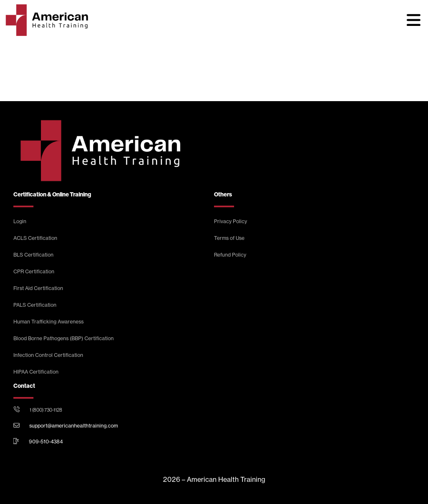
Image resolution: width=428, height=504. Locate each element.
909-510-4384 (46, 442)
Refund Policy (230, 255)
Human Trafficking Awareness (48, 322)
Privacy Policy (231, 221)
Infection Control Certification (48, 355)
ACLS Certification (35, 238)
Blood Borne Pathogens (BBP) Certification (64, 338)
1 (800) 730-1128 (46, 410)
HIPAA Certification (36, 372)
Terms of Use (229, 238)
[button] (413, 20)
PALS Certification (35, 305)
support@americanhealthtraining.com (74, 426)
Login (20, 221)
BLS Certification (33, 255)
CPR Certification (34, 271)
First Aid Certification (38, 288)
